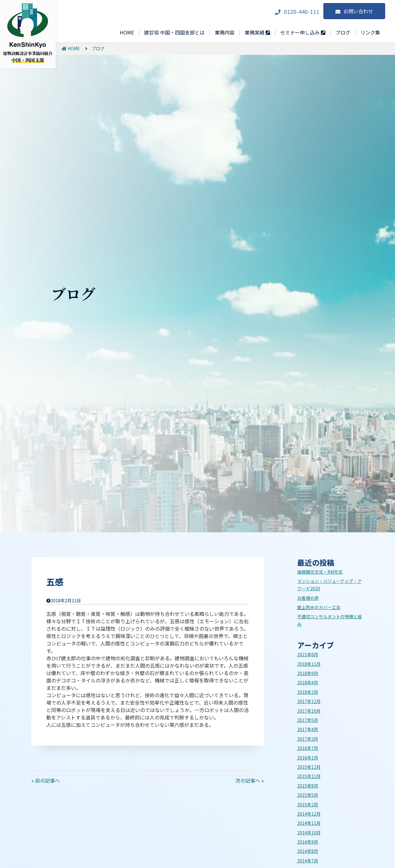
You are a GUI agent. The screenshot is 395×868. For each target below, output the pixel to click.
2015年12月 (309, 767)
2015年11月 (309, 776)
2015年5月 (308, 795)
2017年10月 (309, 711)
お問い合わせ (358, 11)
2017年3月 (308, 739)
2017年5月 (308, 720)
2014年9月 (308, 842)
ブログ (343, 32)
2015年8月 (308, 786)
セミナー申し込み (303, 33)
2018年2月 (308, 692)
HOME (127, 32)
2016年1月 (308, 758)
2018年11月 (309, 664)
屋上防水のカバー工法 (319, 607)
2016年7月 (308, 748)
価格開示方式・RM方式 (320, 572)
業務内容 (225, 32)
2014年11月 (309, 823)
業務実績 (257, 33)
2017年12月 (309, 701)
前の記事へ (48, 780)
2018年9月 (308, 673)
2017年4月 (308, 729)
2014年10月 (309, 833)
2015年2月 (308, 805)
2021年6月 (308, 654)
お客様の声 (308, 598)
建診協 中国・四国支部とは (174, 32)
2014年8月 (308, 851)
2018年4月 (308, 682)
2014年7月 (308, 861)
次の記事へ (248, 780)
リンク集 (370, 32)
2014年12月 (309, 814)
